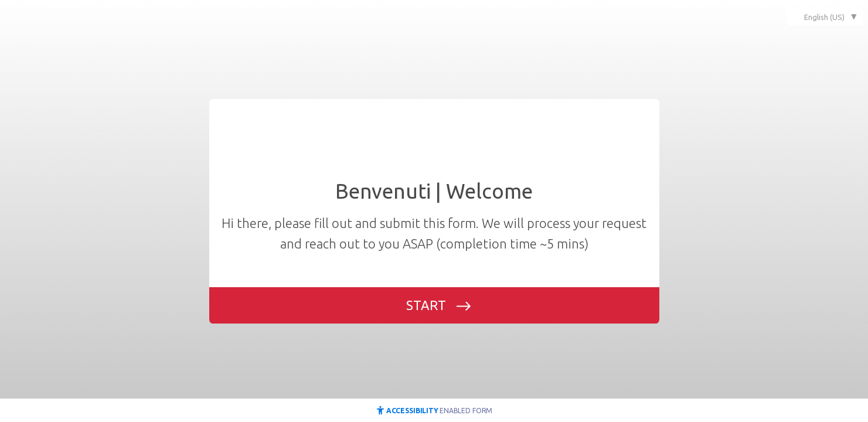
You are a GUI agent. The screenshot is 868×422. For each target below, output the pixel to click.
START (426, 305)
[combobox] (825, 16)
